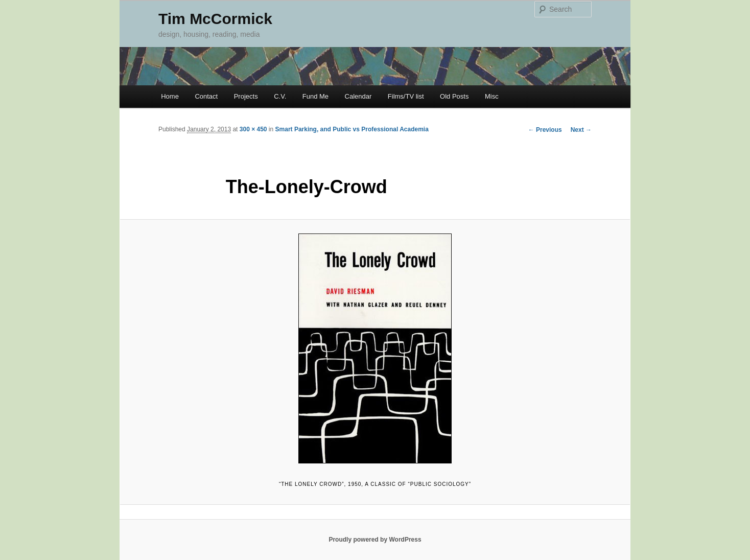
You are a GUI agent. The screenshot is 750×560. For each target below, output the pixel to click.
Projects (246, 96)
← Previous (545, 130)
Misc (492, 96)
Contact (206, 96)
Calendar (358, 96)
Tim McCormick (215, 19)
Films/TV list (406, 96)
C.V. (280, 96)
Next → (581, 130)
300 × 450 (253, 129)
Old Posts (454, 96)
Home (170, 96)
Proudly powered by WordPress (375, 540)
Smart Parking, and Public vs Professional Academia (352, 129)
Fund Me (315, 96)
